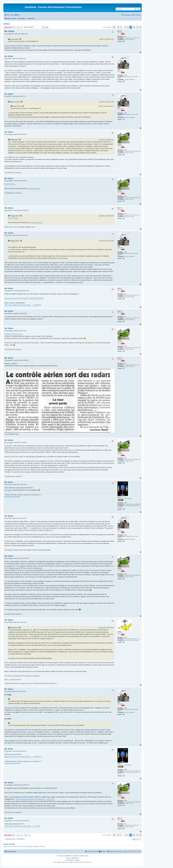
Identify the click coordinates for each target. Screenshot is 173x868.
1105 (125, 637)
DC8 (119, 70)
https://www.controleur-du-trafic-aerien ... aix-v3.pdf (22, 826)
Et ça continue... (10, 184)
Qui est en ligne (9, 844)
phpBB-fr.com (76, 858)
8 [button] (128, 27)
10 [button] (134, 27)
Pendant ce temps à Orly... (14, 334)
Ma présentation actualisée (12, 497)
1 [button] (121, 27)
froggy (119, 144)
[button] (114, 27)
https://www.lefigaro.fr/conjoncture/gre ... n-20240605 (23, 305)
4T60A (119, 632)
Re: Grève (9, 31)
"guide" (9, 490)
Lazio (12, 39)
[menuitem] (17, 15)
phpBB (67, 856)
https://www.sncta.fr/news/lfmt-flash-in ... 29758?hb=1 (23, 757)
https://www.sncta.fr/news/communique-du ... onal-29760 (35, 799)
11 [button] (137, 27)
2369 (125, 503)
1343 (125, 75)
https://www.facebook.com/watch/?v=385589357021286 (24, 298)
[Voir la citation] (20, 39)
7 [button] (125, 27)
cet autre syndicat (34, 188)
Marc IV (120, 31)
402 (125, 37)
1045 (125, 150)
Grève (7, 24)
